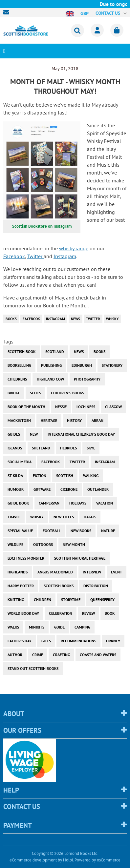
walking (91, 475)
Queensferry (102, 599)
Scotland (55, 351)
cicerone (69, 489)
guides (14, 434)
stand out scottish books (33, 668)
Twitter (35, 256)
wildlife (15, 544)
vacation (105, 503)
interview (92, 572)
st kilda (15, 475)
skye (91, 448)
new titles (64, 517)
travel (14, 517)
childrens (17, 379)
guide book (18, 503)
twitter (93, 319)
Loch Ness (86, 407)
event (117, 572)
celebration (61, 613)
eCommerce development (33, 860)
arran (97, 420)
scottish (65, 475)
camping (82, 627)
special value (20, 531)
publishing (51, 365)
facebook (31, 319)
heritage (49, 420)
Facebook (14, 256)
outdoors (43, 544)
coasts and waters (98, 655)
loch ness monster (26, 558)
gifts (46, 641)
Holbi (68, 860)
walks (13, 627)
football (52, 531)
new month (74, 544)
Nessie (61, 407)
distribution (96, 586)
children (43, 599)
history (74, 420)
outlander (98, 489)
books (11, 319)
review (88, 613)
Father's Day (20, 641)
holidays (78, 503)
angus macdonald (55, 572)
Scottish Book (22, 351)
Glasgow (113, 407)
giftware (42, 489)
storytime (71, 599)
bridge (14, 393)
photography (87, 379)
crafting (61, 655)
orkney (113, 641)
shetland (41, 448)
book (110, 613)
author (15, 655)
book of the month (26, 407)
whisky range (74, 248)
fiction (40, 475)
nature (108, 531)
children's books (67, 393)
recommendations (78, 641)
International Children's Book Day (81, 434)
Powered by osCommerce (97, 860)
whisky (112, 319)
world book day (23, 613)
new (34, 434)
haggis (90, 517)
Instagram (65, 256)
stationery (112, 365)
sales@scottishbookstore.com (8, 12)
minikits (37, 627)
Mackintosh (19, 420)
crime (38, 655)
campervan (49, 503)
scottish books (59, 586)
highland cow (50, 379)
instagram (55, 319)
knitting (16, 599)
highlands (18, 572)
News (76, 319)
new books (81, 531)
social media (20, 462)
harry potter (21, 586)
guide (59, 627)
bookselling (19, 365)
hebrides (68, 448)
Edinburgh (82, 365)
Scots (35, 393)
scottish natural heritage (80, 558)
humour (16, 489)
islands (15, 448)
